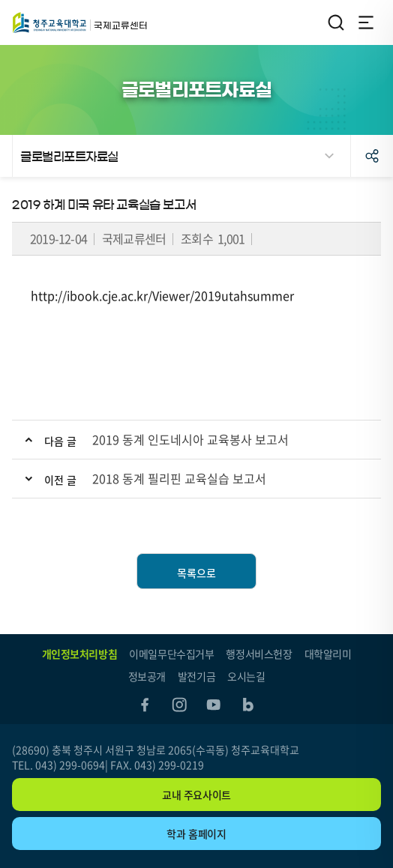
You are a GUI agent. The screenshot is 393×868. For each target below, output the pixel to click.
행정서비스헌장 (259, 654)
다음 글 (60, 441)
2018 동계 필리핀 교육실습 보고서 (179, 478)
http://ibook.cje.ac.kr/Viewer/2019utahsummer (162, 295)
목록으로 (196, 573)
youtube (214, 705)
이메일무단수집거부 (171, 654)
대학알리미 (328, 654)
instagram (179, 705)
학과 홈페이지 (196, 834)
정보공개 (147, 676)
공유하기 (372, 156)
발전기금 (196, 676)
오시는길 (246, 676)
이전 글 (60, 480)
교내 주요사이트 (196, 795)
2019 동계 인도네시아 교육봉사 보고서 (190, 439)
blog (248, 705)
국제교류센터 (49, 22)
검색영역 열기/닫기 (336, 22)
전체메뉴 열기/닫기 (366, 22)
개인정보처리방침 (80, 654)
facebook (145, 705)
